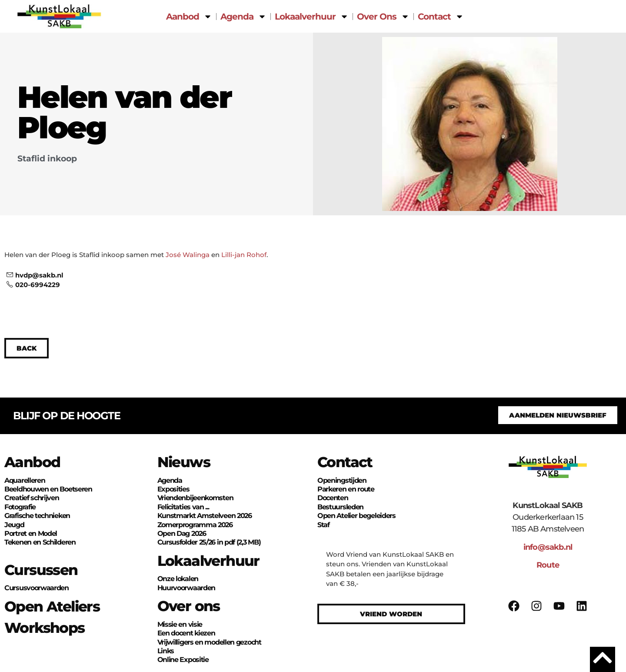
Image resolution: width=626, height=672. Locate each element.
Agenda (243, 17)
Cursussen (41, 570)
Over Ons (383, 17)
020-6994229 (33, 285)
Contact (441, 17)
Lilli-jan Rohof (244, 255)
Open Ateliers (52, 606)
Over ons (189, 606)
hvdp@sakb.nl (35, 275)
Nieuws (184, 462)
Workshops (45, 628)
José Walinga (188, 255)
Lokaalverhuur (312, 17)
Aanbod (189, 17)
